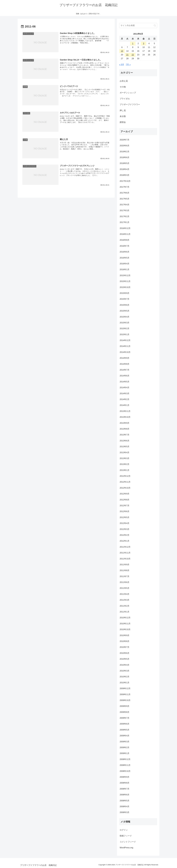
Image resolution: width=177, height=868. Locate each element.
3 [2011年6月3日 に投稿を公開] (144, 43)
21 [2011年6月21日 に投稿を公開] (127, 55)
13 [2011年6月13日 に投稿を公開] (122, 51)
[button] (155, 26)
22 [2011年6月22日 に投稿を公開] (133, 55)
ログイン (124, 830)
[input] (138, 26)
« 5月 (122, 65)
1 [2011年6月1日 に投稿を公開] (133, 43)
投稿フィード (126, 836)
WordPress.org (126, 848)
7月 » (128, 65)
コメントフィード (128, 842)
